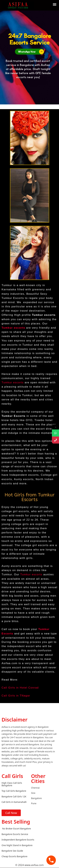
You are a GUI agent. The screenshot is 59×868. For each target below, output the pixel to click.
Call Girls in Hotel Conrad (20, 688)
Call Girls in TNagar (16, 696)
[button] (55, 4)
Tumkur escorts (13, 382)
